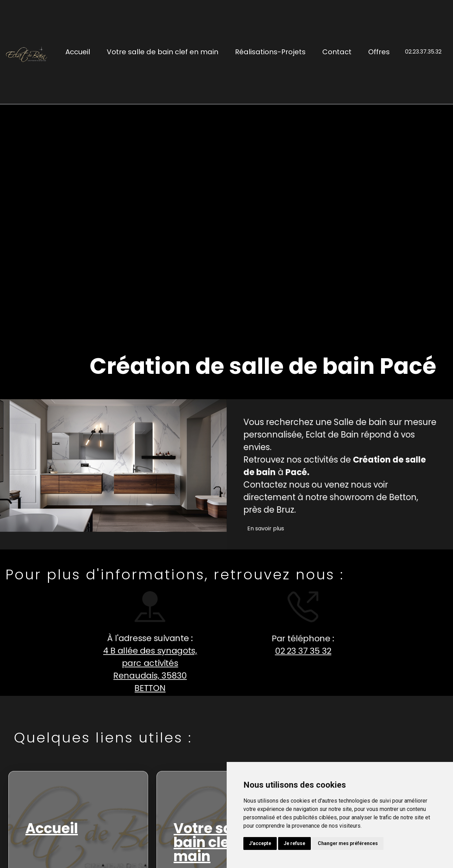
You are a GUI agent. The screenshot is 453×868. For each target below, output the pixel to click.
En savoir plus (270, 533)
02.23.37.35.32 (423, 52)
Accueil (78, 52)
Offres (379, 52)
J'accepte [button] (260, 843)
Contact (337, 52)
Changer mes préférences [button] (348, 843)
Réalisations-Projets (270, 52)
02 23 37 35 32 (299, 651)
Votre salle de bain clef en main (163, 52)
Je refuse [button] (294, 843)
